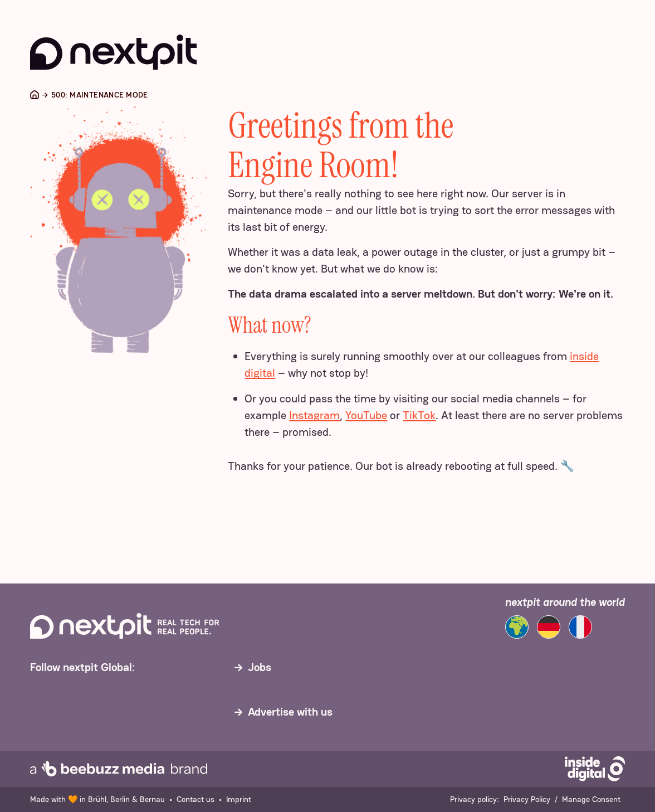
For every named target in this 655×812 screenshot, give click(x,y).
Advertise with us (290, 712)
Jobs (260, 667)
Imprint (239, 799)
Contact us (195, 799)
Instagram (314, 415)
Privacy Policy (527, 799)
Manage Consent (591, 799)
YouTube (366, 415)
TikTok (419, 415)
